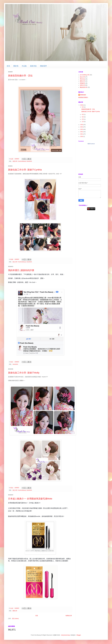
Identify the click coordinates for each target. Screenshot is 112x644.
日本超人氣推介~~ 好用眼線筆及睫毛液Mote (30, 499)
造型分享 (15, 161)
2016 (82, 105)
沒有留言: (17, 159)
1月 (83, 122)
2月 (83, 119)
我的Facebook (91, 144)
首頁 (8, 66)
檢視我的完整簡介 (83, 97)
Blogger (79, 635)
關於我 (16, 66)
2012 (82, 132)
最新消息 (33, 66)
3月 (83, 117)
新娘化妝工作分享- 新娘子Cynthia (25, 170)
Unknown (83, 95)
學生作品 (82, 79)
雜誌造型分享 (84, 87)
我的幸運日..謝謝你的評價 (21, 270)
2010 (82, 136)
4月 (83, 114)
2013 (82, 129)
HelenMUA (29, 161)
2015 (82, 125)
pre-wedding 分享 (85, 75)
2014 (82, 127)
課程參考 (82, 83)
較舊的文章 (69, 616)
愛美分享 (15, 611)
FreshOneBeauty (22, 161)
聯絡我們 (43, 66)
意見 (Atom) (15, 619)
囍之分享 (15, 262)
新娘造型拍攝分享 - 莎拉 (20, 76)
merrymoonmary (65, 635)
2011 (82, 134)
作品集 (24, 66)
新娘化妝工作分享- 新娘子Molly (24, 373)
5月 (83, 107)
